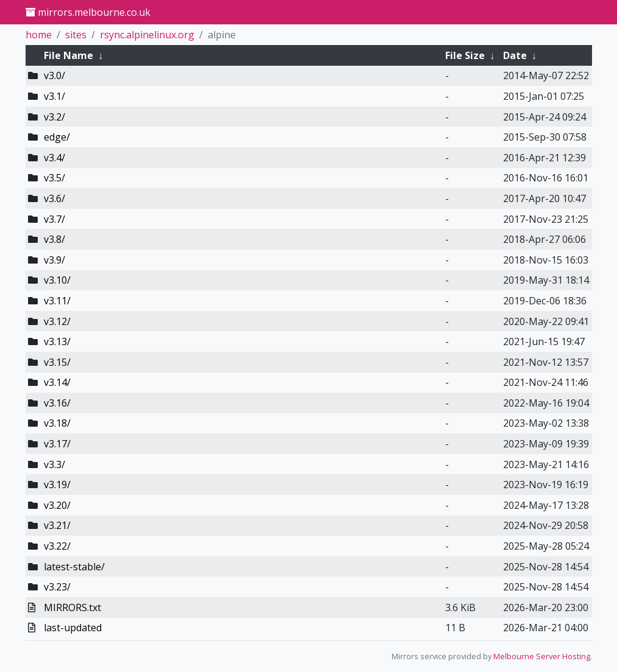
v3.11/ (57, 301)
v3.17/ (57, 444)
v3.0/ (55, 75)
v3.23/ (57, 587)
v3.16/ (57, 403)
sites (76, 35)
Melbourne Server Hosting (542, 656)
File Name (69, 55)
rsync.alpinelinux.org (147, 35)
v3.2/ (55, 117)
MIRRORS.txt (72, 607)
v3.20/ (57, 505)
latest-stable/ (74, 567)
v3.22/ (57, 546)
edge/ (57, 137)
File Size (465, 55)
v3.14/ (57, 382)
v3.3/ (55, 464)
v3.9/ (55, 260)
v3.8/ (55, 239)
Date (515, 55)
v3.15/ (57, 362)
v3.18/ (57, 423)
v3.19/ (57, 485)
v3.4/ (55, 158)
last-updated (73, 628)
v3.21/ (57, 525)
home (39, 35)
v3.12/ (57, 321)
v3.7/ (55, 219)
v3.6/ (55, 198)
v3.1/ (55, 96)
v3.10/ (57, 280)
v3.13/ (57, 341)
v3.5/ (55, 178)
